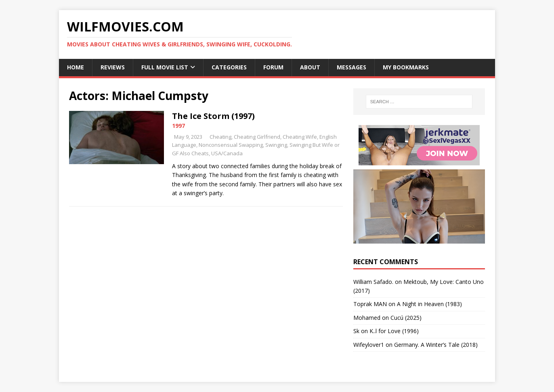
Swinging (276, 145)
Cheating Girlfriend (257, 137)
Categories (229, 67)
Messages (351, 67)
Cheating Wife (300, 137)
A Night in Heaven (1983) (429, 304)
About (310, 67)
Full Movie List (165, 67)
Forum (273, 67)
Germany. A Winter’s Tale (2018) (436, 345)
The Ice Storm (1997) (213, 116)
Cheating (220, 137)
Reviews (113, 67)
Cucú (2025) (406, 318)
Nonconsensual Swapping (231, 145)
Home (76, 67)
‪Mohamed (367, 318)
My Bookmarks (406, 67)
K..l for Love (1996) (394, 331)
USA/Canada (227, 153)
